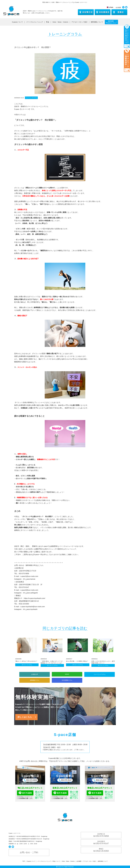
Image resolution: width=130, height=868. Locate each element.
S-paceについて (17, 22)
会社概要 (118, 7)
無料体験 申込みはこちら (111, 22)
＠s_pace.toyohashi (30, 609)
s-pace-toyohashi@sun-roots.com (33, 607)
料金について (56, 861)
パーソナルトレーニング (34, 22)
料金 (48, 22)
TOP (24, 861)
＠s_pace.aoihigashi (30, 593)
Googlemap (44, 836)
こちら (41, 565)
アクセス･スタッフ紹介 (80, 22)
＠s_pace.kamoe (29, 579)
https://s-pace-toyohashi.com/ (35, 598)
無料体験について (97, 22)
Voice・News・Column (60, 22)
